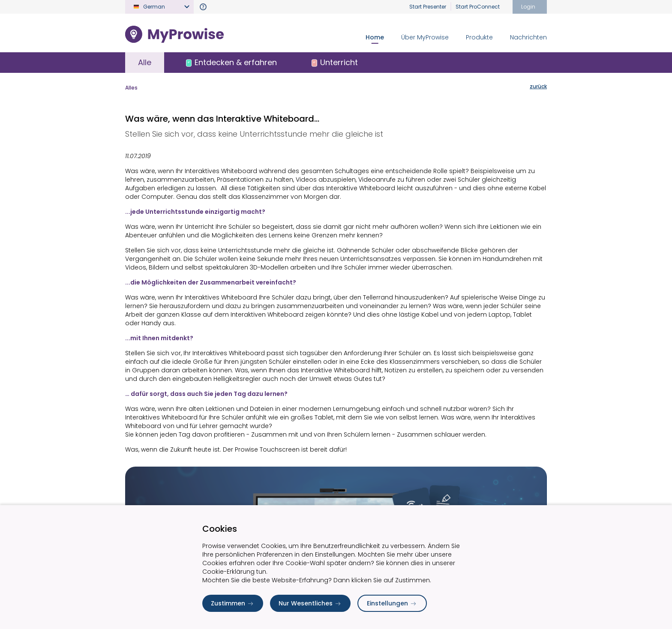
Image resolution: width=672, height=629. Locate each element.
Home (375, 37)
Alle (145, 62)
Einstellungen (392, 603)
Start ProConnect (478, 7)
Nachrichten (528, 37)
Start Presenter (428, 7)
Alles (131, 88)
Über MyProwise (425, 37)
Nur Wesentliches (310, 603)
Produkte (479, 37)
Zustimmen (233, 603)
